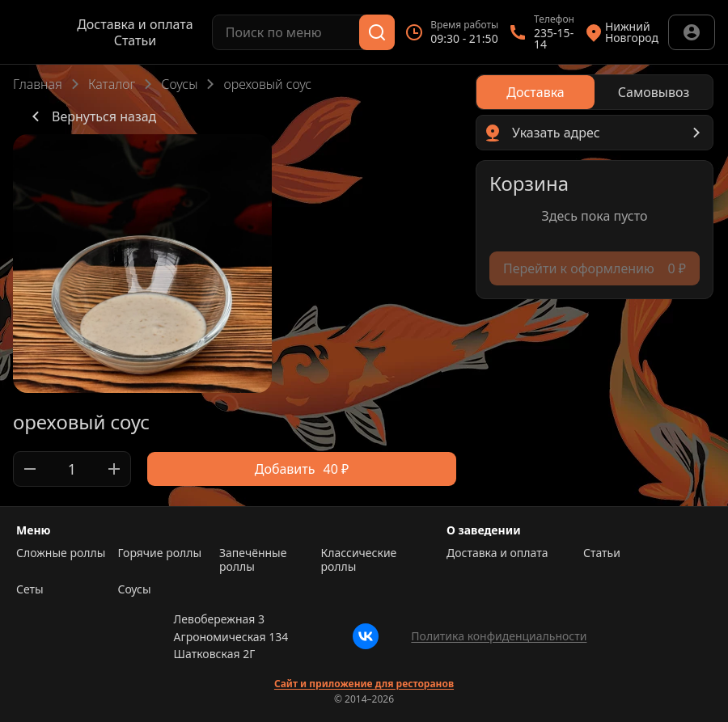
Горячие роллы (160, 553)
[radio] (535, 92)
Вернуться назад (91, 116)
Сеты (30, 589)
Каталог (112, 84)
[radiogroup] (595, 92)
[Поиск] (377, 32)
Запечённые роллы (253, 560)
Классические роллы (359, 560)
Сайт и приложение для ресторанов (364, 684)
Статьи (135, 40)
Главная (38, 84)
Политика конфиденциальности (499, 636)
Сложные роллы (61, 553)
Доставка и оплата (135, 24)
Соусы (179, 84)
